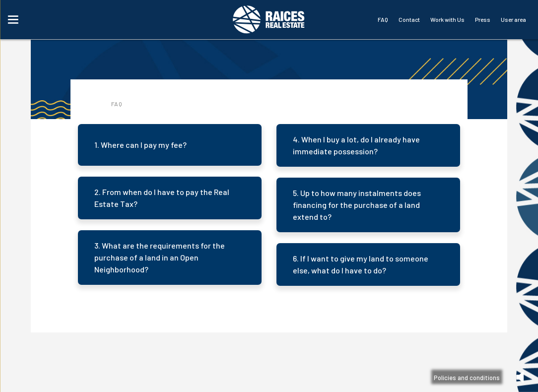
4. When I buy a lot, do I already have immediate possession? (356, 145)
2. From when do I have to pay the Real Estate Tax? (162, 198)
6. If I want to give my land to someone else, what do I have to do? (361, 264)
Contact (409, 19)
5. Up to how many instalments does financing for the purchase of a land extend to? (357, 205)
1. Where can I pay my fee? (140, 145)
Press (483, 19)
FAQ (383, 19)
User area (513, 19)
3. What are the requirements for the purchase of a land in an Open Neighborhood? (160, 257)
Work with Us (447, 19)
